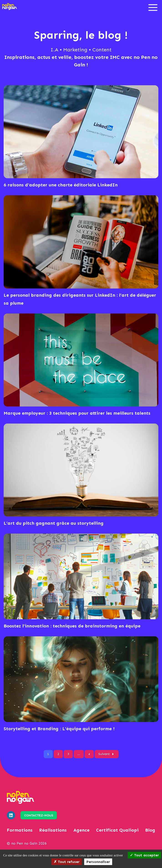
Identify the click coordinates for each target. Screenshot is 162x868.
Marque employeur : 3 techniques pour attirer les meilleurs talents (77, 413)
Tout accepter (144, 855)
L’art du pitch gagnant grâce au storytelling (54, 523)
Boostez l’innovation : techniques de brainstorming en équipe (72, 626)
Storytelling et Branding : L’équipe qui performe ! (59, 729)
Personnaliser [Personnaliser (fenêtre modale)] (98, 862)
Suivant (107, 754)
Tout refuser (67, 862)
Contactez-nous (39, 815)
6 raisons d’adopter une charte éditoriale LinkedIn (61, 185)
